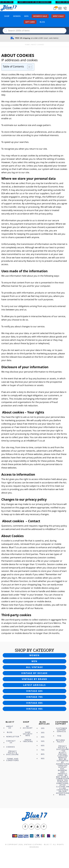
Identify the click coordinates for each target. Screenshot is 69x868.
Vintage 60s (34, 691)
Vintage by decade (34, 673)
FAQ (59, 736)
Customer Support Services (62, 730)
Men (26, 16)
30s (43, 733)
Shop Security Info (28, 734)
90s (43, 758)
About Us (10, 727)
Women (17, 16)
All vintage (34, 667)
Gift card (30, 22)
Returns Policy (61, 741)
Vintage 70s (34, 697)
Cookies (11, 747)
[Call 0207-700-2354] (65, 8)
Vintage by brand (34, 679)
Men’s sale (58, 16)
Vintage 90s (34, 709)
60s (43, 746)
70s (43, 750)
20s (43, 728)
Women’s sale (40, 16)
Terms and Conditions (13, 760)
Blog (42, 22)
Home (27, 45)
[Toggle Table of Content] (28, 67)
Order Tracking (28, 741)
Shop (7, 16)
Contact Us (11, 742)
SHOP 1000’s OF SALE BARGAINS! (36, 2)
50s (43, 741)
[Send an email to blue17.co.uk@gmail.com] (60, 8)
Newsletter (13, 737)
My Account (28, 727)
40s (43, 737)
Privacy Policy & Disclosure (13, 753)
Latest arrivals (34, 685)
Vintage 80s (34, 703)
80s (43, 754)
